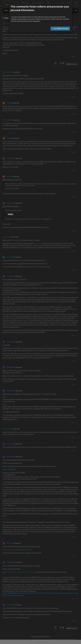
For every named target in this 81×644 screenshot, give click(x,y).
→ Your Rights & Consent (60, 29)
